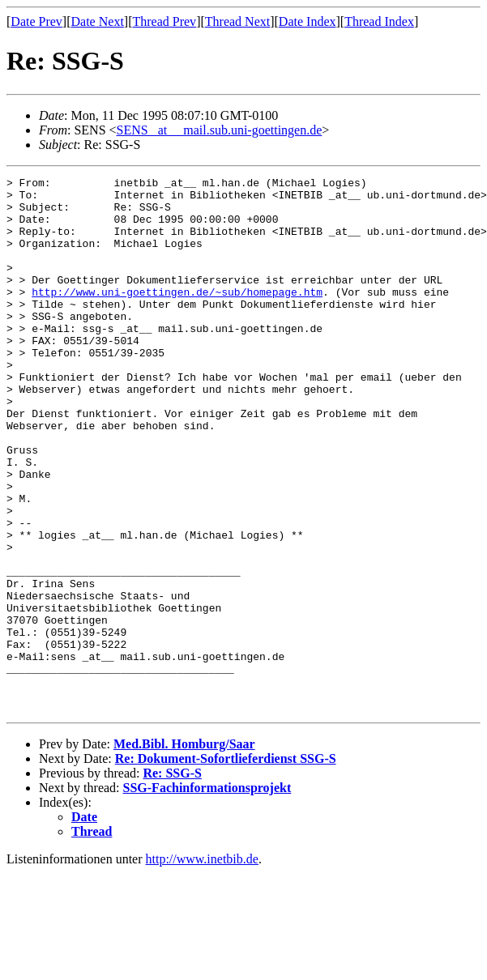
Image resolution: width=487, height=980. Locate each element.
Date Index (308, 21)
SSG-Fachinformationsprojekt (207, 895)
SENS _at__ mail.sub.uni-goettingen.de (220, 130)
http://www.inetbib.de (202, 966)
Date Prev (36, 21)
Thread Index (379, 21)
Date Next (98, 21)
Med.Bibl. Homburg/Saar (184, 851)
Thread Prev (164, 21)
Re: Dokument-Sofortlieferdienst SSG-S (226, 865)
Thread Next (237, 21)
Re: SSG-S (172, 880)
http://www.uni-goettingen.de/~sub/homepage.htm (177, 316)
